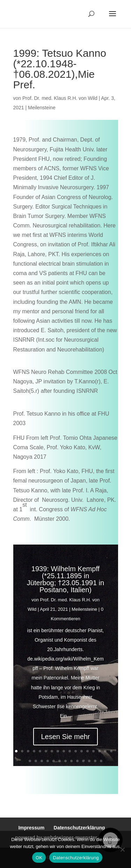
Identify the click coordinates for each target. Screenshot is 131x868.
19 (36, 761)
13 (88, 751)
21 (48, 761)
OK (39, 858)
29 (95, 761)
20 (42, 761)
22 (54, 761)
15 (99, 751)
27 (83, 761)
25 (71, 761)
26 (77, 761)
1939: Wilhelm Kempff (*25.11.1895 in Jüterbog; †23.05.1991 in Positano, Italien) (65, 582)
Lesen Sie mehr (65, 740)
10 (70, 751)
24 (65, 761)
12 (82, 751)
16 (105, 751)
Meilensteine (42, 108)
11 (76, 751)
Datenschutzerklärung (79, 828)
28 (89, 761)
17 (111, 751)
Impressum (31, 828)
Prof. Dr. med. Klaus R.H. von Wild (60, 98)
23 (60, 761)
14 (93, 751)
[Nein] (122, 849)
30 (101, 761)
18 (30, 761)
